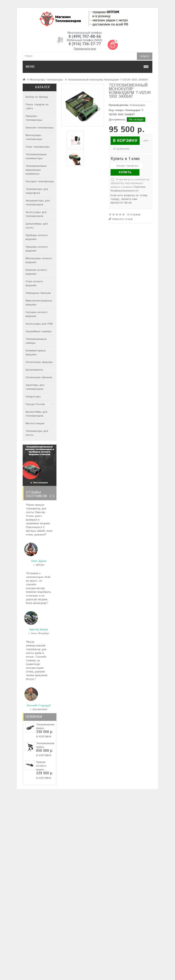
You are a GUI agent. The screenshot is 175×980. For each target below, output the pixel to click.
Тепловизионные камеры (36, 341)
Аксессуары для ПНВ (39, 324)
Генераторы (33, 397)
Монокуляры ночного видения (39, 260)
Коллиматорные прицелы (36, 353)
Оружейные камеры (39, 331)
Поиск (145, 56)
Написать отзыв (121, 219)
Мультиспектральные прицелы (39, 303)
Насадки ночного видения (37, 314)
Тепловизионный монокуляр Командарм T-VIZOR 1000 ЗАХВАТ (108, 80)
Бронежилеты (34, 370)
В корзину (44, 737)
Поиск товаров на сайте (37, 106)
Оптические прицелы (39, 362)
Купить (125, 172)
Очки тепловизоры (38, 147)
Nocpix (30, 679)
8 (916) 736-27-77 (85, 44)
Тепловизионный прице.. (47, 726)
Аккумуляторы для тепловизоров (38, 203)
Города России (35, 404)
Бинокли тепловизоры (40, 128)
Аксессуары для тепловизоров (36, 214)
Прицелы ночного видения (37, 249)
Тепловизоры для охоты (37, 433)
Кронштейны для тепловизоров (36, 414)
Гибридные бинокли (38, 293)
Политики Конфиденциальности (128, 189)
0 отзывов (134, 215)
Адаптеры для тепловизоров (35, 387)
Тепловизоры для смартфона (37, 191)
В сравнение (121, 149)
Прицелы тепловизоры (34, 118)
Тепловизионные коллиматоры (36, 156)
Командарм (137, 105)
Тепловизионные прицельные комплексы (36, 170)
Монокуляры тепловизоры (46, 80)
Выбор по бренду (37, 97)
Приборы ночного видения (37, 237)
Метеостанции (35, 423)
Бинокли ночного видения (36, 272)
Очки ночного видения (34, 283)
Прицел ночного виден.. (41, 766)
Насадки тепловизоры (40, 181)
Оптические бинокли (39, 377)
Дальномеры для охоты (37, 226)
